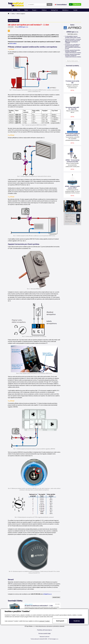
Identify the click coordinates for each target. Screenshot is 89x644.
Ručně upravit (60, 621)
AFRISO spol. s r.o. (23, 27)
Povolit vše (77, 621)
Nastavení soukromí (44, 637)
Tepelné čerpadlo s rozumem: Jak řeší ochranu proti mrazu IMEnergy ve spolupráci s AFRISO (73, 41)
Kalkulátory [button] (66, 10)
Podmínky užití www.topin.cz (45, 630)
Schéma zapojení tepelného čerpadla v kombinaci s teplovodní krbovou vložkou (72, 51)
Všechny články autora (72, 61)
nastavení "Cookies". (45, 621)
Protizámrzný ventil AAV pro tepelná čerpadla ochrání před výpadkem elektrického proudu (72, 47)
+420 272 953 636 (35, 594)
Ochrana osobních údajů (45, 633)
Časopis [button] (35, 10)
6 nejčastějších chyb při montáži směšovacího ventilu (72, 37)
